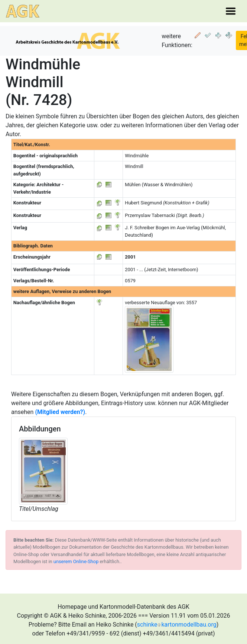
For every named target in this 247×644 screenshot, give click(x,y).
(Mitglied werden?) (60, 412)
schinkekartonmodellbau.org (177, 625)
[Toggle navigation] (231, 11)
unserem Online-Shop (76, 561)
